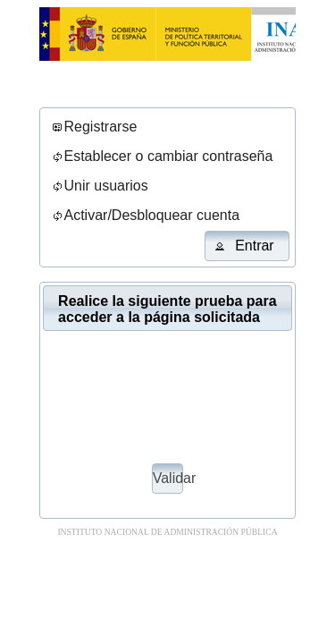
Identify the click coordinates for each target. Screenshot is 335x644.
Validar (168, 478)
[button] (247, 246)
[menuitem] (93, 127)
